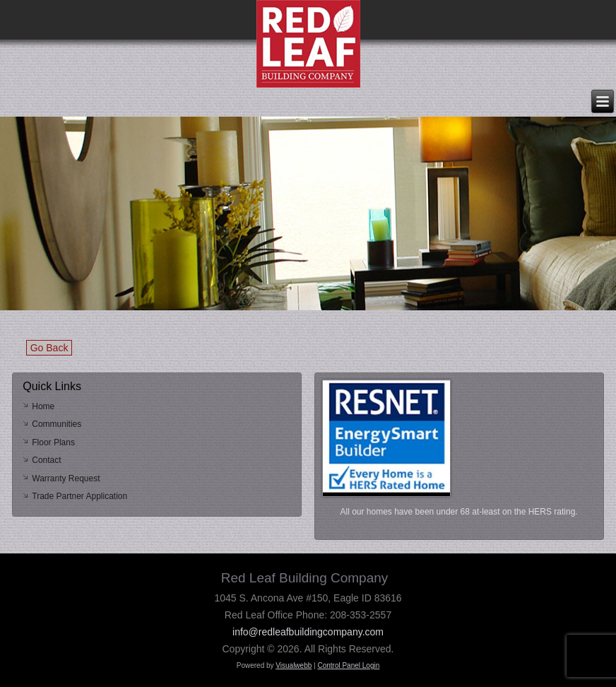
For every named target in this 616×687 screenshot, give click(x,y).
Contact (46, 460)
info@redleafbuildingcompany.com (308, 632)
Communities (57, 424)
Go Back (49, 348)
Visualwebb (294, 665)
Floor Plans (53, 442)
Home (43, 406)
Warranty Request (66, 478)
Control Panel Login (348, 665)
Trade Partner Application (79, 496)
